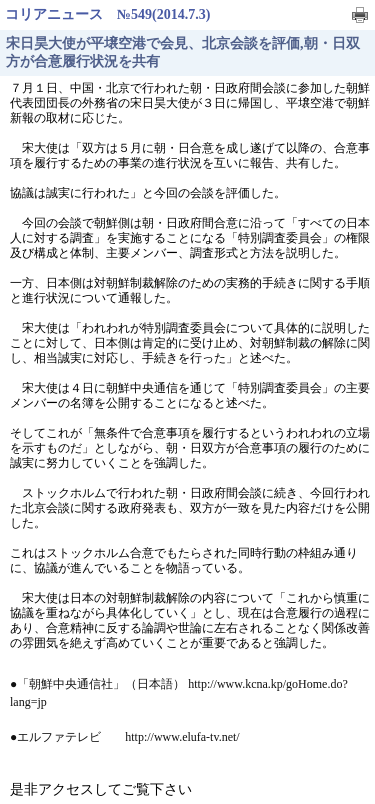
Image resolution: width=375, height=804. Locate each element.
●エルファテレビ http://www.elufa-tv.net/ (125, 737)
